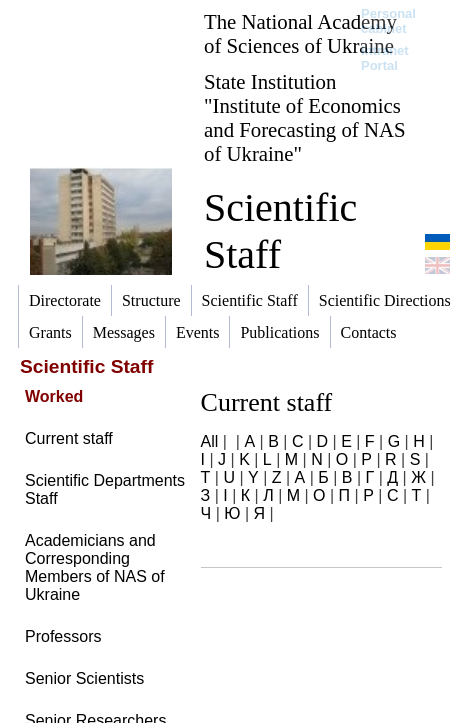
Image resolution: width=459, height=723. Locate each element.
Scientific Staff (280, 231)
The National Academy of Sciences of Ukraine (300, 33)
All (210, 441)
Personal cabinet (388, 21)
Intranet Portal (385, 58)
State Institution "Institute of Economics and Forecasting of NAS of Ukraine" (305, 117)
